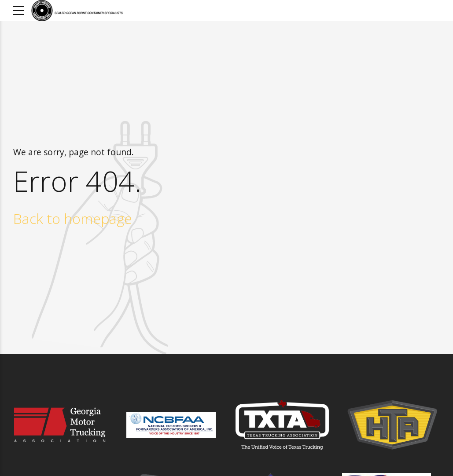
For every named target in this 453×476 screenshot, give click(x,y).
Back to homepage (73, 218)
